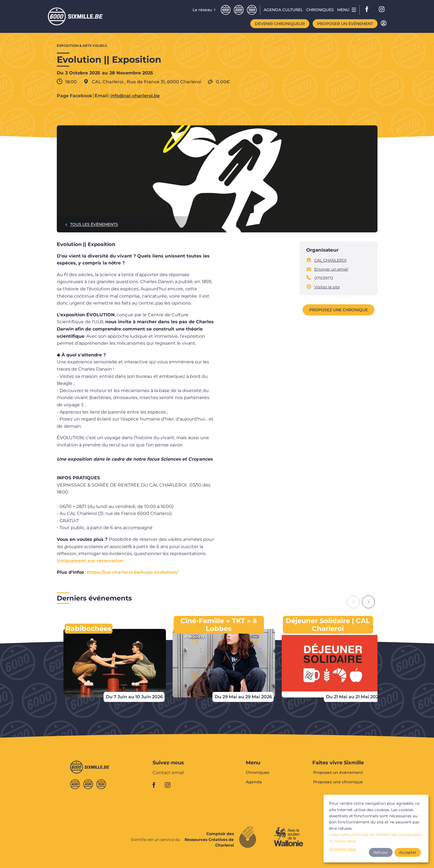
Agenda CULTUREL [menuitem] (283, 10)
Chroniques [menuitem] (320, 10)
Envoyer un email (331, 269)
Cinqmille (239, 10)
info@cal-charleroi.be (135, 96)
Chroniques (258, 773)
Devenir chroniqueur (280, 24)
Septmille (252, 10)
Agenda (254, 782)
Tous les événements (94, 224)
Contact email (168, 773)
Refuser (381, 852)
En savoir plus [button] (343, 849)
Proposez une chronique (339, 310)
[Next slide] (368, 602)
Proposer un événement (345, 24)
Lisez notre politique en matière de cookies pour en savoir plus (376, 838)
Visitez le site (327, 287)
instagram (382, 10)
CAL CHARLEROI (330, 260)
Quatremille (226, 10)
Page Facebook (74, 96)
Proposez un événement (338, 773)
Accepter (408, 852)
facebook (369, 10)
